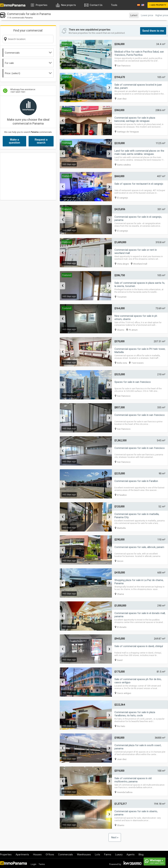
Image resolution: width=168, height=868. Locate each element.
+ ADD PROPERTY (158, 5)
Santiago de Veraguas (128, 132)
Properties (42, 5)
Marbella (121, 528)
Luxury (119, 854)
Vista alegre (123, 264)
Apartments (22, 854)
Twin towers (138, 363)
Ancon (120, 561)
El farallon (122, 495)
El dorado (122, 627)
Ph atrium (133, 330)
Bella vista (122, 363)
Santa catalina (124, 165)
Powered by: (115, 864)
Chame (121, 594)
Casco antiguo (124, 693)
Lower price (147, 15)
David (120, 660)
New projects (69, 5)
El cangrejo (123, 198)
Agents (131, 854)
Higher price (162, 15)
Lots (98, 854)
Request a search (41, 141)
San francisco (124, 66)
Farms (108, 854)
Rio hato (121, 726)
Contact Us (96, 5)
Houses (37, 854)
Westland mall (140, 264)
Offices (50, 854)
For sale (28, 63)
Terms (42, 864)
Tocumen (122, 297)
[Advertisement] (28, 176)
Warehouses (84, 854)
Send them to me (153, 31)
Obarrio (121, 330)
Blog (141, 854)
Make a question (15, 141)
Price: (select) (28, 73)
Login (34, 864)
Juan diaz (122, 99)
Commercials (28, 53)
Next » (115, 837)
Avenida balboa (125, 792)
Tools (114, 5)
